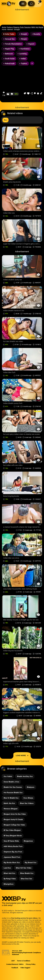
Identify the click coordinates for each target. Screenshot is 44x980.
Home (4, 29)
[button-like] (8, 94)
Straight (17, 29)
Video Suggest (25, 968)
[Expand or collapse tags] (32, 63)
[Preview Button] (38, 146)
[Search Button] (31, 4)
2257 (13, 961)
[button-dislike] (12, 94)
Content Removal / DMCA (15, 964)
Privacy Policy (31, 964)
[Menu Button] (23, 4)
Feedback (15, 968)
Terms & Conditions (24, 961)
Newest (10, 29)
